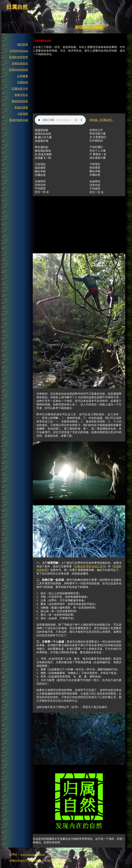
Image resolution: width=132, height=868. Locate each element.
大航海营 (23, 114)
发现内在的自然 (18, 70)
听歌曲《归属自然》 (102, 120)
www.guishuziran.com (33, 854)
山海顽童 (23, 76)
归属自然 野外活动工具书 (90, 566)
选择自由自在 (20, 63)
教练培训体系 (20, 101)
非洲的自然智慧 (18, 57)
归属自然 (23, 82)
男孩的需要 (21, 108)
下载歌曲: (60, 120)
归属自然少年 (20, 89)
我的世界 (23, 45)
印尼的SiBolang (19, 51)
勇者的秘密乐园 (18, 120)
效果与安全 (21, 95)
